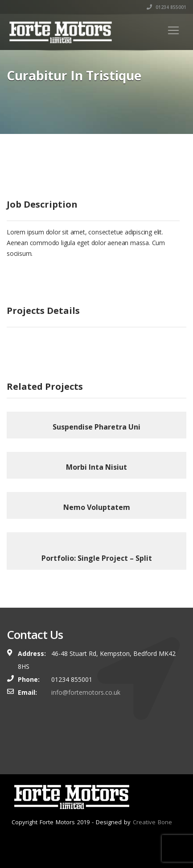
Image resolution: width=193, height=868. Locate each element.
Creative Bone (152, 822)
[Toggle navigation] (173, 30)
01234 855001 (166, 7)
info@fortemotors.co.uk (86, 692)
